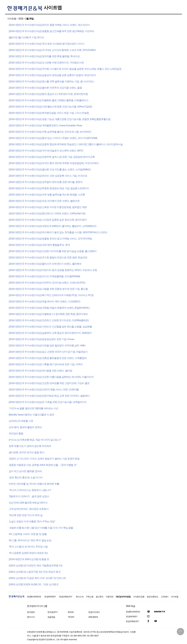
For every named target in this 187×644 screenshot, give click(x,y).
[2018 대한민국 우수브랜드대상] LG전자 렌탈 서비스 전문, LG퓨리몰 (44, 390)
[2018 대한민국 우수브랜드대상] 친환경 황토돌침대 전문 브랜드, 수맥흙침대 (48, 358)
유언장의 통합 (16, 434)
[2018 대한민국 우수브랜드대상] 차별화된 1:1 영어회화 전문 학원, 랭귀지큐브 (48, 314)
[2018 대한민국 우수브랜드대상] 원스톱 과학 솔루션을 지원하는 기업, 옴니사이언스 (51, 82)
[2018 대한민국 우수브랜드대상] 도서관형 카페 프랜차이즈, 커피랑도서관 (46, 63)
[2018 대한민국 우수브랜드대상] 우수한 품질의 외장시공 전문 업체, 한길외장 (48, 258)
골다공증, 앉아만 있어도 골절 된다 (26, 452)
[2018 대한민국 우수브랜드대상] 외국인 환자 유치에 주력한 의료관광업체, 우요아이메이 (54, 163)
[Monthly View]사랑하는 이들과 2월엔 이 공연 (31, 415)
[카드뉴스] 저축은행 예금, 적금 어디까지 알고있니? (35, 440)
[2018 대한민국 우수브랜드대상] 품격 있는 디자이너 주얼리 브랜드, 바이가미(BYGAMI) (53, 138)
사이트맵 (53, 8)
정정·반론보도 (153, 597)
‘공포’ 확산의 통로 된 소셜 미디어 (26, 478)
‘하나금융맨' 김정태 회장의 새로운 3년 (28, 553)
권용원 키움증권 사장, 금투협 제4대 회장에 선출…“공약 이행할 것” (43, 465)
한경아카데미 (94, 612)
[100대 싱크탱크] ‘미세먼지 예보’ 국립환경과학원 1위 (36, 566)
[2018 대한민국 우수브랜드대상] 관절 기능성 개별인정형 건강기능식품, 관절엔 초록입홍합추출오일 (60, 119)
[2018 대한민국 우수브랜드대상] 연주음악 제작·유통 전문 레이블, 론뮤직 (46, 182)
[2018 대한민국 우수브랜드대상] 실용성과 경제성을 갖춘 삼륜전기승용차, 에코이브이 (52, 75)
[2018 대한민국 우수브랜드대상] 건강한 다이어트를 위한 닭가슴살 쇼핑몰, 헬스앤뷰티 (53, 251)
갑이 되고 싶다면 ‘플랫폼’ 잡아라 (25, 471)
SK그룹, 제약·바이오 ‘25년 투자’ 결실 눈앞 (30, 540)
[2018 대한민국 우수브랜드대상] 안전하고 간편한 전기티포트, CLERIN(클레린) (49, 320)
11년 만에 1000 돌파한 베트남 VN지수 (28, 503)
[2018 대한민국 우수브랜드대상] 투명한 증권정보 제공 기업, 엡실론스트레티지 (49, 188)
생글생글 (51, 617)
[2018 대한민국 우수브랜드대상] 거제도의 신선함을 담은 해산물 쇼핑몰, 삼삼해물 (50, 327)
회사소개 (80, 597)
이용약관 (109, 597)
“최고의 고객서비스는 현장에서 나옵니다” (30, 490)
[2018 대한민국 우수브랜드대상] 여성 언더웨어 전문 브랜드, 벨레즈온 (44, 201)
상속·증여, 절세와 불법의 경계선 (25, 427)
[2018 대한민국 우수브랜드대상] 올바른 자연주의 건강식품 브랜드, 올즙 (45, 88)
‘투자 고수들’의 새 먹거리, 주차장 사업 (28, 547)
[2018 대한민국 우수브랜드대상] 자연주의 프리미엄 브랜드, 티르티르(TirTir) (47, 283)
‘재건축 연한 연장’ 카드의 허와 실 (26, 515)
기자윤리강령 (139, 597)
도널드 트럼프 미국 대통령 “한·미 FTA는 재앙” (32, 522)
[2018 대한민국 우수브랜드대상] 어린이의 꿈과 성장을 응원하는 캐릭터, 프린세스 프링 (53, 270)
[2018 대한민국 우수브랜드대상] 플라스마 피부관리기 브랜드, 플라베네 (45, 264)
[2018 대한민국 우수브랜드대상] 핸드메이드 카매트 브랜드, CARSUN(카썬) (47, 214)
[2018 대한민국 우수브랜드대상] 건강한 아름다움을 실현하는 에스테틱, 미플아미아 (51, 377)
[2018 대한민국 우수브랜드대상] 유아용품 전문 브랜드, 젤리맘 (40, 371)
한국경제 (31, 612)
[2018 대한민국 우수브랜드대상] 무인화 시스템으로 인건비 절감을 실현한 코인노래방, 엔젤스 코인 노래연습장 (65, 69)
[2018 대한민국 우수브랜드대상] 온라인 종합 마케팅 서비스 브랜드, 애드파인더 (49, 25)
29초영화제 (93, 617)
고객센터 (165, 597)
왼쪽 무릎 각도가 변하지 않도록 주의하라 (30, 446)
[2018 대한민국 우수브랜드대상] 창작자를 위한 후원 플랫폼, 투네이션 (44, 56)
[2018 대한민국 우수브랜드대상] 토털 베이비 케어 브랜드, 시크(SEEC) (44, 302)
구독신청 (90, 597)
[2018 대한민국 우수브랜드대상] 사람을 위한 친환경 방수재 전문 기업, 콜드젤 (48, 289)
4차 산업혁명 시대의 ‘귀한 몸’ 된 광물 (28, 534)
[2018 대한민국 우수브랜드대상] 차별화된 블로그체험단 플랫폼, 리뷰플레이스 (49, 100)
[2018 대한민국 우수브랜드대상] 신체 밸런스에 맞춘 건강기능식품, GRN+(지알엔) (50, 107)
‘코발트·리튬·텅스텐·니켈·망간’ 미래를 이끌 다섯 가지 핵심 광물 (41, 528)
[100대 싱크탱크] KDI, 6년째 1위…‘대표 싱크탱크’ (34, 584)
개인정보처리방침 (123, 597)
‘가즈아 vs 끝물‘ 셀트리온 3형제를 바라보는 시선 (33, 408)
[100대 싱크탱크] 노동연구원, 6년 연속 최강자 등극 (35, 572)
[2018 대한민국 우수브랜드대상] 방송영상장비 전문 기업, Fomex (41, 339)
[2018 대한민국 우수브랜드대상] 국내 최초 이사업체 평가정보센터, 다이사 (47, 44)
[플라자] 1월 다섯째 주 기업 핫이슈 (26, 37)
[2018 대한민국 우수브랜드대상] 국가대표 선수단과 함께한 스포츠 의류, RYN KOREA (52, 50)
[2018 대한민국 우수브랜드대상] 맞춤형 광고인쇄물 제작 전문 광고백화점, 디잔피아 (51, 31)
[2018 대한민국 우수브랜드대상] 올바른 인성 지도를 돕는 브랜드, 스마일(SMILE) (50, 170)
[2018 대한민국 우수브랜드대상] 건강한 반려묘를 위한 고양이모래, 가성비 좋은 (49, 383)
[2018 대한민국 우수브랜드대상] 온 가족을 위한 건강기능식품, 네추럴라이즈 (48, 402)
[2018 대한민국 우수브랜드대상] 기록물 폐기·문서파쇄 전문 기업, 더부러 (46, 364)
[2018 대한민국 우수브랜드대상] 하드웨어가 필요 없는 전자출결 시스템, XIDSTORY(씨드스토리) (58, 232)
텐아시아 (31, 617)
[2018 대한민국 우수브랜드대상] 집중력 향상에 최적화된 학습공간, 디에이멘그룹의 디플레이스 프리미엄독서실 (66, 144)
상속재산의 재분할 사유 (21, 421)
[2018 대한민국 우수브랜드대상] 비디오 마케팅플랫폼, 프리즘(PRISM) (44, 276)
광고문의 (99, 597)
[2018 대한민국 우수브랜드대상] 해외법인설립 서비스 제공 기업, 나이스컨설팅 (49, 113)
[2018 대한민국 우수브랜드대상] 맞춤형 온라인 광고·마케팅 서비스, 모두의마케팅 (50, 239)
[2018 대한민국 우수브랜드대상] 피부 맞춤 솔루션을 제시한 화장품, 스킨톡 (47, 195)
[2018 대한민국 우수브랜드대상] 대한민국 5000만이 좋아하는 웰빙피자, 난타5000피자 (53, 226)
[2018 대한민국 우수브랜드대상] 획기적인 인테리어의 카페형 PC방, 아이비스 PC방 (51, 295)
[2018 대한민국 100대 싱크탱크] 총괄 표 (29, 559)
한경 (34, 597)
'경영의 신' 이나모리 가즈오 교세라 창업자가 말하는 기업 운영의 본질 (44, 459)
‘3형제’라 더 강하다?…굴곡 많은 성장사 (29, 496)
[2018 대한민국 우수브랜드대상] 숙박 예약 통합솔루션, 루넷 (39, 245)
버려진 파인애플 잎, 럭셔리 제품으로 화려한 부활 (34, 484)
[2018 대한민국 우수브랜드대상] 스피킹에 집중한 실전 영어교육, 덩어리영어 (48, 220)
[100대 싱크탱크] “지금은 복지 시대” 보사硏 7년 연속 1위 (37, 578)
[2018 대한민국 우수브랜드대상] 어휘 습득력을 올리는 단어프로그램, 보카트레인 (50, 132)
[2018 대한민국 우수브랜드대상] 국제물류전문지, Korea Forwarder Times (45, 126)
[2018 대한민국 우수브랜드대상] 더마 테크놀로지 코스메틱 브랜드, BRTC (46, 151)
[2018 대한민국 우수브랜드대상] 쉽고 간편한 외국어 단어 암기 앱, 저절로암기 (48, 352)
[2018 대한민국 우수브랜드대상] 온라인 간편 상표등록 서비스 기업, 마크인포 (48, 176)
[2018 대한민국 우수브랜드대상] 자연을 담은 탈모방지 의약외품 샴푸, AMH (47, 346)
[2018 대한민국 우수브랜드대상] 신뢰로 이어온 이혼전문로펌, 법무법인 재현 (48, 207)
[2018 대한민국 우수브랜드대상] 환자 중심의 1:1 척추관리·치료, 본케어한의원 (48, 94)
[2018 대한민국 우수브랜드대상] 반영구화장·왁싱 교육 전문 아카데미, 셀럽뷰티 (49, 396)
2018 (21, 19)
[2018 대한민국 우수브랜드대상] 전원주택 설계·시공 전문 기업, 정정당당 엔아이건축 (52, 157)
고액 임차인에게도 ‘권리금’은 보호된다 (29, 509)
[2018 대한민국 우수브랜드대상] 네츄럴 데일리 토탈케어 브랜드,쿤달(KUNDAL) (49, 308)
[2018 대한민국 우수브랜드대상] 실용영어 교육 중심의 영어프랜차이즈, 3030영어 (50, 333)
